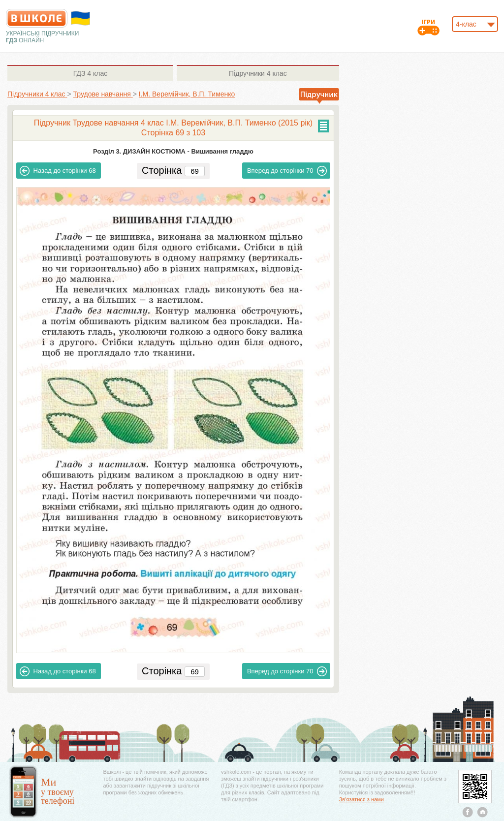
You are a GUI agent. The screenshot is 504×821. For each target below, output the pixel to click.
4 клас (90, 73)
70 (287, 171)
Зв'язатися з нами (362, 799)
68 (58, 171)
